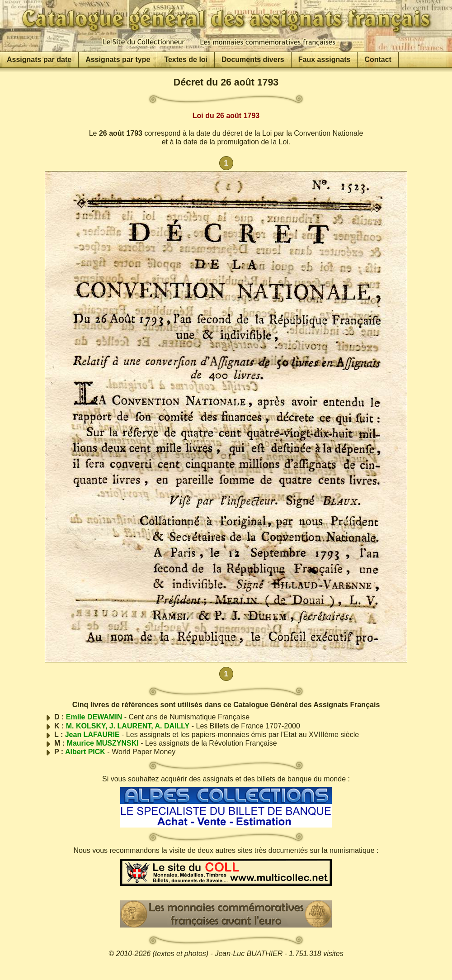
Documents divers (253, 59)
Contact (378, 59)
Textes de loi (186, 59)
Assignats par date (39, 59)
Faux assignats (325, 59)
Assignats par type (118, 59)
